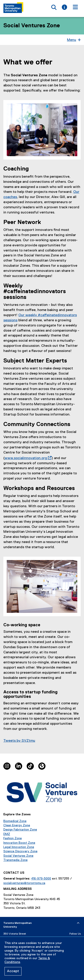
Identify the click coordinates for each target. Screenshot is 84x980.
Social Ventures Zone (32, 26)
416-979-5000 (41, 879)
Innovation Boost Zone (19, 843)
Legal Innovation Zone (19, 847)
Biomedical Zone (15, 821)
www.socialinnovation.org (27, 458)
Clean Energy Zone (17, 825)
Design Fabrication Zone (20, 830)
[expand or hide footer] (78, 923)
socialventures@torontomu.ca (24, 883)
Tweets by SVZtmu (19, 741)
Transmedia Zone (15, 860)
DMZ (7, 834)
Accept (13, 971)
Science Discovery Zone (20, 851)
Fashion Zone (13, 838)
